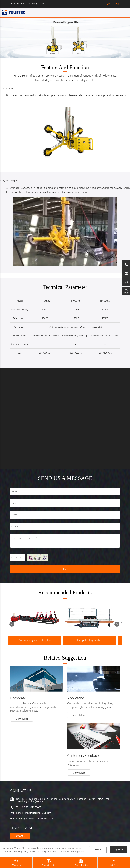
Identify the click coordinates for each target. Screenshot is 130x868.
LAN (109, 4)
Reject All (98, 850)
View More (22, 719)
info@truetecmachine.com (37, 813)
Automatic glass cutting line (35, 640)
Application (76, 698)
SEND (65, 569)
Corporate (18, 698)
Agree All (119, 850)
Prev (12, 625)
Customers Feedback (83, 756)
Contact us (20, 836)
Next (118, 625)
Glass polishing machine (89, 640)
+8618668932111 (46, 819)
